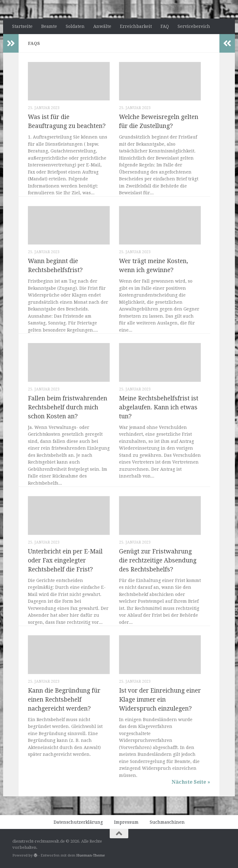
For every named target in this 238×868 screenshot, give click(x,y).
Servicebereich (194, 26)
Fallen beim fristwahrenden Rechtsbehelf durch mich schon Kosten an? (68, 407)
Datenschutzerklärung (78, 822)
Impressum (126, 822)
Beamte (49, 26)
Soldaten (75, 26)
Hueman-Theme (90, 855)
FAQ (165, 26)
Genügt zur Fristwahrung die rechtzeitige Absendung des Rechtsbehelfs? (158, 560)
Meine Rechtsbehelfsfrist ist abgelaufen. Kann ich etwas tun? (159, 407)
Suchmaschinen (167, 822)
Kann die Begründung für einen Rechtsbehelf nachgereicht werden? (64, 700)
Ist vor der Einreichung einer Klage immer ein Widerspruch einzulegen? (160, 700)
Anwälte (102, 26)
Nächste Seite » (191, 782)
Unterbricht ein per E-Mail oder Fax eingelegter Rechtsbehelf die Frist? (65, 560)
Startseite (22, 26)
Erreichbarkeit (136, 26)
